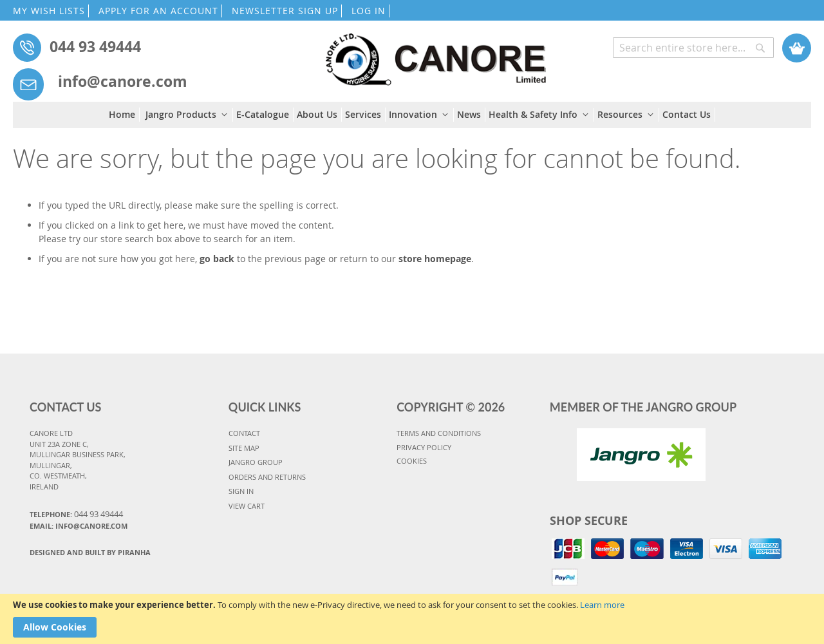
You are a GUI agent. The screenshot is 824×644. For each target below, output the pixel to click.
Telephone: (76, 514)
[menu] (412, 115)
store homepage (435, 259)
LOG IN (369, 11)
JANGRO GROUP (256, 462)
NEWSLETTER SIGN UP (285, 11)
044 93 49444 (95, 46)
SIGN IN (241, 491)
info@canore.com (123, 81)
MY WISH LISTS (49, 11)
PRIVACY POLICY (424, 447)
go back (217, 259)
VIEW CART (247, 506)
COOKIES (412, 461)
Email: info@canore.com (79, 526)
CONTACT (244, 433)
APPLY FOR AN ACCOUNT (158, 11)
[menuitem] (124, 115)
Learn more (602, 605)
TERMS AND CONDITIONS (439, 433)
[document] (412, 619)
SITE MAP (244, 448)
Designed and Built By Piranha (90, 552)
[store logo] (436, 53)
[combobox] (693, 48)
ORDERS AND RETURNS (267, 477)
